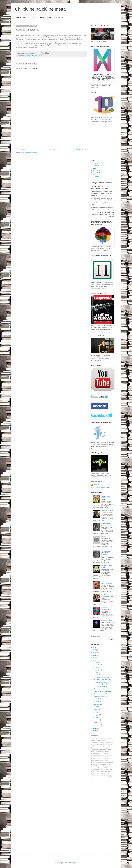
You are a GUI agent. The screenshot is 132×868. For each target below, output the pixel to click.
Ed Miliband (34, 56)
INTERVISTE (96, 173)
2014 (95, 658)
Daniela (96, 707)
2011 (95, 731)
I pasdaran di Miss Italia (101, 697)
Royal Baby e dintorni (100, 686)
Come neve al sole (107, 608)
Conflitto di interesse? (100, 694)
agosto (97, 673)
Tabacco (40, 56)
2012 (95, 728)
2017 (95, 650)
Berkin (103, 537)
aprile (96, 717)
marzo (96, 720)
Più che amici (105, 595)
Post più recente (22, 149)
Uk (44, 56)
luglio (96, 675)
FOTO (94, 175)
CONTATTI (96, 177)
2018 (95, 648)
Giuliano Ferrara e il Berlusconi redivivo (107, 583)
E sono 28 (97, 709)
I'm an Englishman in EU (101, 699)
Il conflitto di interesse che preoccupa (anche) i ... (102, 683)
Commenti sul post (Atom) (30, 152)
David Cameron (27, 56)
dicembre (97, 662)
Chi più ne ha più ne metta (40, 9)
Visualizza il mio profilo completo (100, 488)
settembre (98, 670)
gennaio (97, 725)
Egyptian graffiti (99, 704)
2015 (95, 655)
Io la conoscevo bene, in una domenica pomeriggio (106, 554)
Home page (51, 149)
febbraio (97, 723)
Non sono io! (98, 702)
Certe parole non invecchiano (103, 691)
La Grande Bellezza (107, 511)
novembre (98, 665)
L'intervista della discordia (102, 677)
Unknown (96, 485)
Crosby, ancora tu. (99, 689)
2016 (95, 653)
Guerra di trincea (106, 524)
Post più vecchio (81, 149)
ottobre (97, 667)
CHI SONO (96, 166)
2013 (95, 660)
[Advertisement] (51, 132)
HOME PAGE (97, 164)
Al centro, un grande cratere (102, 680)
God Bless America (107, 621)
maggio (97, 715)
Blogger (74, 863)
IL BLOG (95, 168)
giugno (97, 712)
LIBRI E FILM (97, 170)
